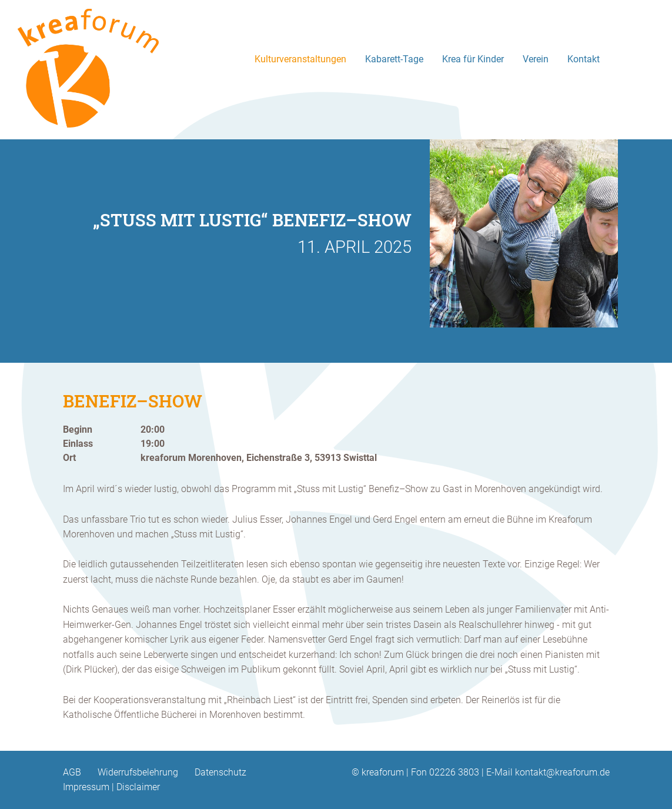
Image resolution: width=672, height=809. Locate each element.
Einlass (78, 444)
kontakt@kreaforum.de (562, 772)
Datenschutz (220, 772)
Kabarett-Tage (394, 59)
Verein (536, 59)
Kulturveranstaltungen (300, 59)
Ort (69, 458)
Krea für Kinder (473, 59)
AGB (72, 772)
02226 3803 (454, 772)
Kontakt (584, 59)
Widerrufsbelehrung (138, 772)
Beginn (78, 430)
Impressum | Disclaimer (111, 787)
